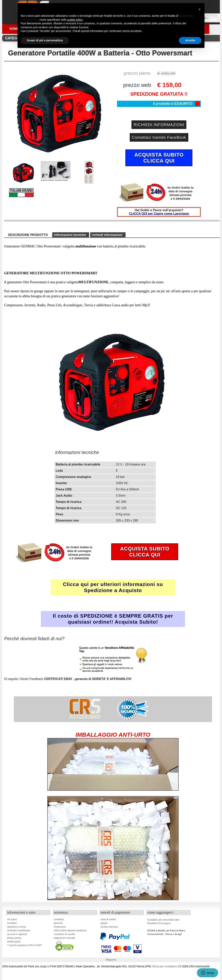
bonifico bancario (109, 927)
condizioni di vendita (64, 934)
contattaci (12, 923)
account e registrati (17, 934)
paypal (104, 923)
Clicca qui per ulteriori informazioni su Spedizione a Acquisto (113, 587)
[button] (199, 9)
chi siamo (12, 919)
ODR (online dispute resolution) (70, 931)
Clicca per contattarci (164, 966)
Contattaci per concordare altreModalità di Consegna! (163, 922)
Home (14, 29)
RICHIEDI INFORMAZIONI (159, 125)
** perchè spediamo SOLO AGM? (24, 945)
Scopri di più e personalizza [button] (45, 40)
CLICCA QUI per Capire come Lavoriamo (159, 214)
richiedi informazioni (107, 235)
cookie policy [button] (75, 20)
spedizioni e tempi (16, 927)
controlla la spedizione (19, 931)
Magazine (111, 960)
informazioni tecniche (70, 235)
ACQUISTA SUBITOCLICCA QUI (159, 158)
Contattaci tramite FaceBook (159, 137)
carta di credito (108, 919)
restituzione (60, 927)
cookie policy (14, 942)
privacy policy (14, 938)
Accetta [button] (190, 40)
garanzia (58, 923)
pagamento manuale (64, 938)
